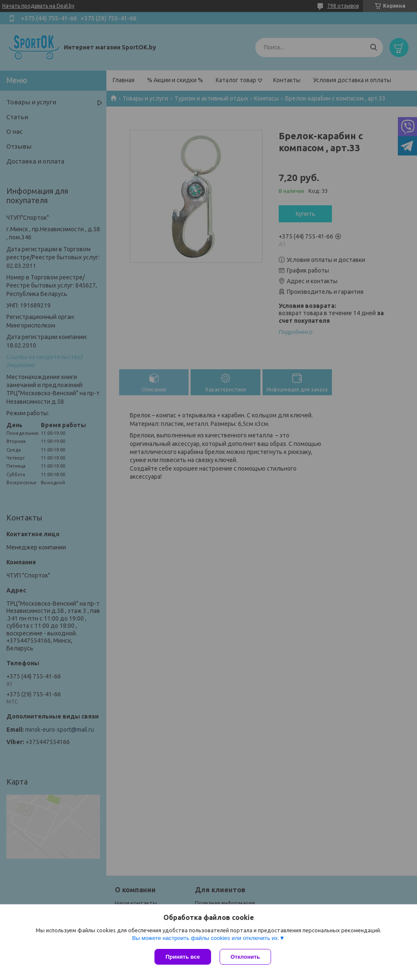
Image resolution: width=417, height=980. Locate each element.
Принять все (183, 957)
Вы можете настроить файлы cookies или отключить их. (206, 938)
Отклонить (245, 957)
